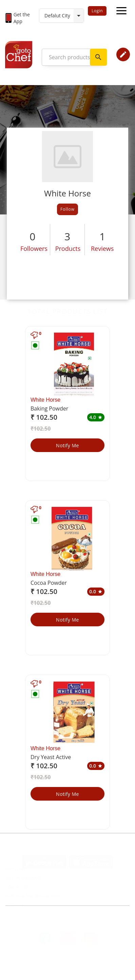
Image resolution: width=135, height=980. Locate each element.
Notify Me (67, 445)
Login (97, 11)
